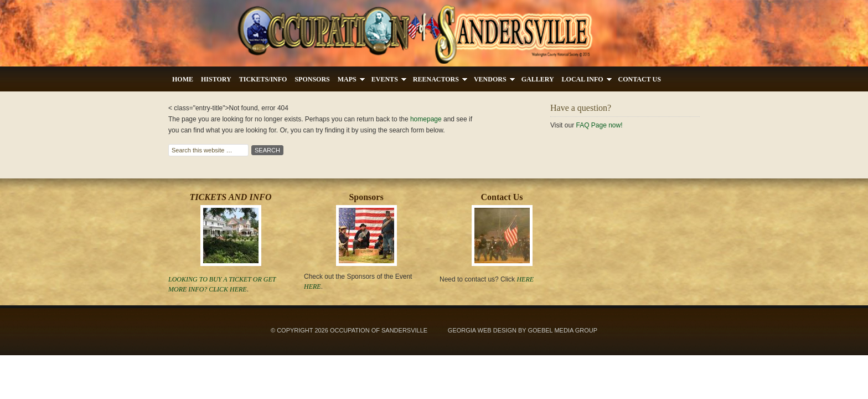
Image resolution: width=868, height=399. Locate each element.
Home (183, 79)
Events (387, 81)
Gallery (538, 79)
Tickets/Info (263, 79)
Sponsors (312, 79)
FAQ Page (591, 125)
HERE (525, 279)
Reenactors (438, 81)
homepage (426, 119)
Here (238, 289)
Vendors (492, 81)
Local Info (585, 81)
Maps (349, 81)
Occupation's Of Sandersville (434, 33)
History (216, 79)
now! (615, 125)
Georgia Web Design (482, 330)
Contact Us (640, 79)
